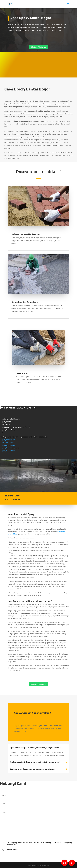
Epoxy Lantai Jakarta (9, 440)
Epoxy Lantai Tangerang (10, 448)
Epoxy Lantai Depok (9, 445)
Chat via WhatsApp (38, 47)
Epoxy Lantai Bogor (9, 442)
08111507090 (13, 850)
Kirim (72, 828)
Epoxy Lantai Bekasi (9, 450)
